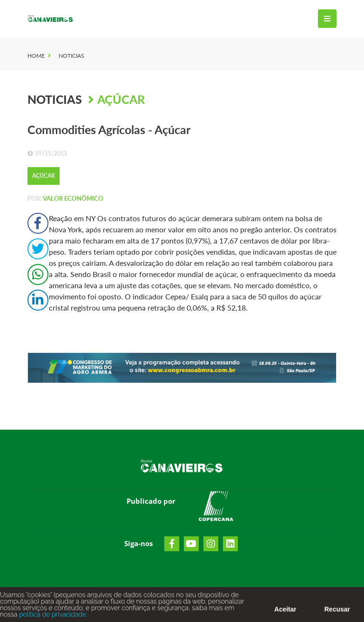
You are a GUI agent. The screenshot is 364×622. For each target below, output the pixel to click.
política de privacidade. (52, 616)
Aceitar (285, 611)
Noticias (71, 56)
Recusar (337, 611)
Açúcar (121, 99)
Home (36, 56)
